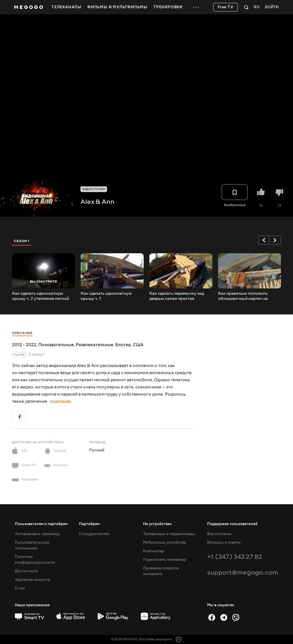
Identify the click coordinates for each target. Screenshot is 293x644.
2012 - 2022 (24, 345)
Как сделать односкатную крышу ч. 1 (106, 296)
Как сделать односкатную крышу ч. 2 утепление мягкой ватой (40, 296)
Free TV (226, 7)
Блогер (123, 345)
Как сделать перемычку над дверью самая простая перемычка (177, 296)
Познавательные (56, 345)
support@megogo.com (243, 572)
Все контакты (219, 534)
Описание (22, 333)
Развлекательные (95, 345)
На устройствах (157, 524)
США (138, 345)
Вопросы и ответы (224, 543)
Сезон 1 (22, 241)
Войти (272, 7)
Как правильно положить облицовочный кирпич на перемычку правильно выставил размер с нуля (243, 296)
